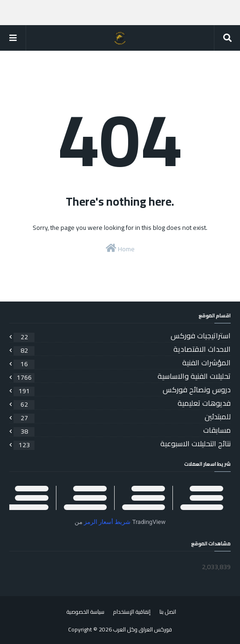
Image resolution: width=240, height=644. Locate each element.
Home (120, 249)
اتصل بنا (168, 612)
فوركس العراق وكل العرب (143, 629)
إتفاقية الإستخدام (132, 612)
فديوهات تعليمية (122, 403)
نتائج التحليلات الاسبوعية (122, 443)
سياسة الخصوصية (86, 612)
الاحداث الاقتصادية (122, 349)
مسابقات (122, 430)
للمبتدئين (122, 416)
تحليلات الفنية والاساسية (122, 376)
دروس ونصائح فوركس (122, 389)
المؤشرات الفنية (122, 362)
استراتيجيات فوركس (122, 335)
